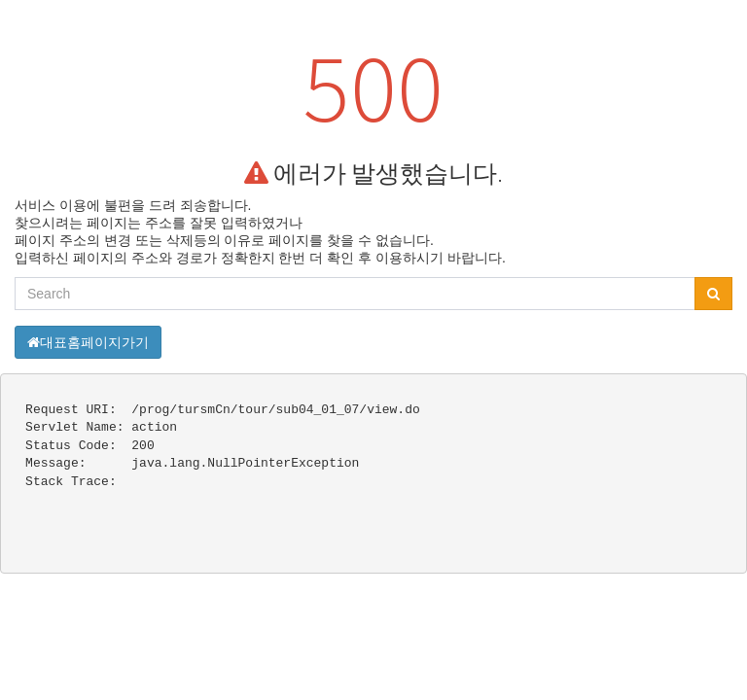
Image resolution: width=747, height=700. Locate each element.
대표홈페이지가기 (88, 342)
